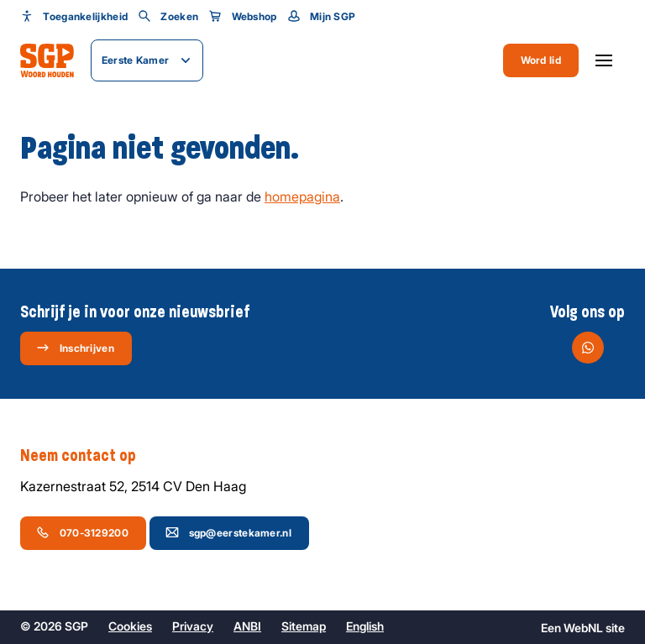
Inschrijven (75, 348)
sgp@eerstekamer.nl (228, 532)
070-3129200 (82, 532)
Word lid (541, 60)
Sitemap (304, 626)
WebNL (583, 628)
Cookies (130, 626)
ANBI (247, 626)
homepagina (302, 196)
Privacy (193, 626)
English (365, 626)
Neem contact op (87, 456)
